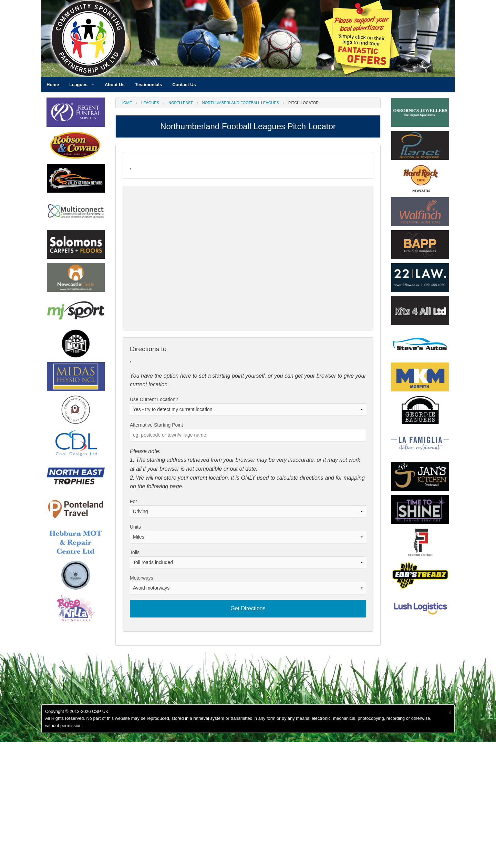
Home (126, 103)
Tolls (135, 552)
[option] (76, 147)
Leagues (150, 103)
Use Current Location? (154, 399)
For (133, 501)
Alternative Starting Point (156, 425)
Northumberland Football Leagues (241, 103)
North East (181, 103)
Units (135, 527)
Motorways (142, 578)
